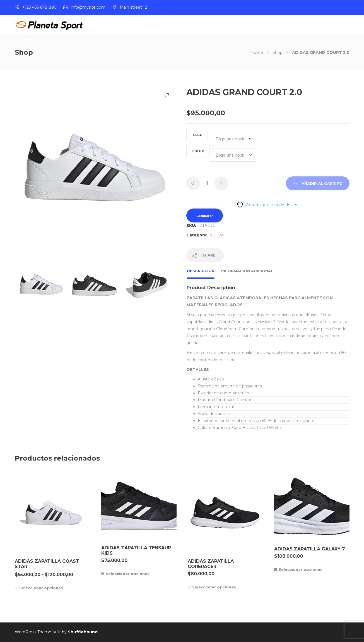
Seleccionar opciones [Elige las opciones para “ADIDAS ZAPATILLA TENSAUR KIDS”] (128, 574)
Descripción (201, 271)
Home (257, 52)
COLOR (198, 151)
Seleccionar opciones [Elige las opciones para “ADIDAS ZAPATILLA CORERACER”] (214, 587)
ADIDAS (217, 235)
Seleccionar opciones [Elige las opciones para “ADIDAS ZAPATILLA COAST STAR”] (41, 588)
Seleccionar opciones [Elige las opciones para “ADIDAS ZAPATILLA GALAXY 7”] (301, 569)
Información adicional (247, 271)
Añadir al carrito (322, 183)
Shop (278, 52)
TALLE (197, 135)
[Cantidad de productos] (207, 183)
